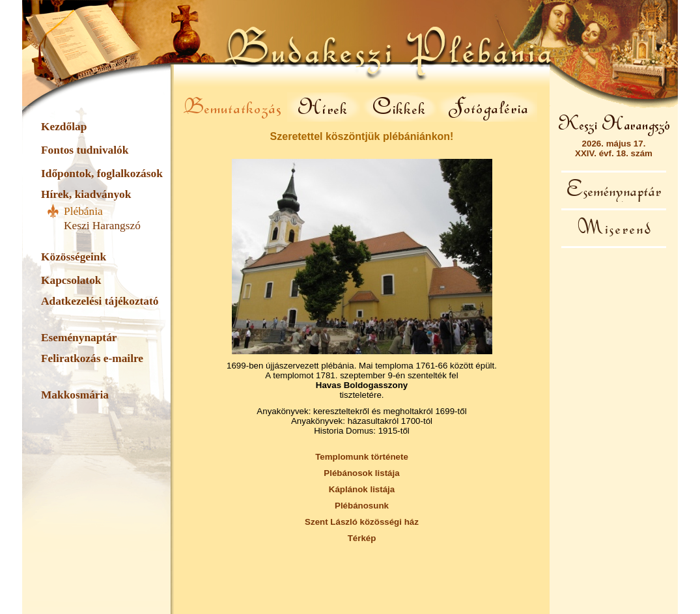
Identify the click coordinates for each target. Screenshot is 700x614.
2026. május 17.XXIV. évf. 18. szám (614, 148)
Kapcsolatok (71, 280)
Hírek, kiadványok (86, 194)
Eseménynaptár (79, 338)
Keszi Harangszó (102, 226)
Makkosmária (75, 395)
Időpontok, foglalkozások (102, 174)
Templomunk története (362, 457)
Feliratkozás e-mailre (92, 358)
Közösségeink (74, 257)
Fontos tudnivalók (85, 150)
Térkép (362, 538)
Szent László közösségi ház (362, 522)
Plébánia (83, 211)
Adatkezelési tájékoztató (100, 301)
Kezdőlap (64, 127)
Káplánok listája (362, 489)
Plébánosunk (362, 506)
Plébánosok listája (361, 473)
